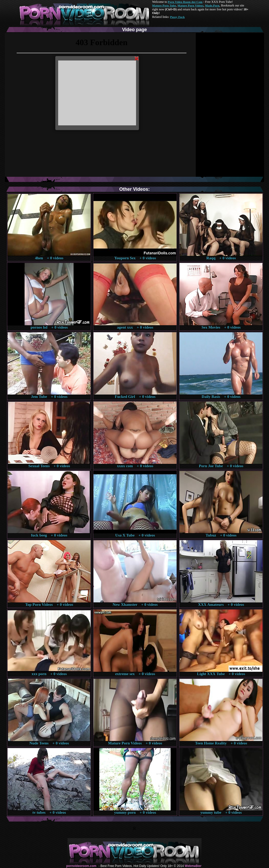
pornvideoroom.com (81, 866)
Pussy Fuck (177, 17)
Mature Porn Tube (164, 5)
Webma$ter (193, 866)
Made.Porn (212, 5)
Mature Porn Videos (191, 5)
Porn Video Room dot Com (185, 2)
